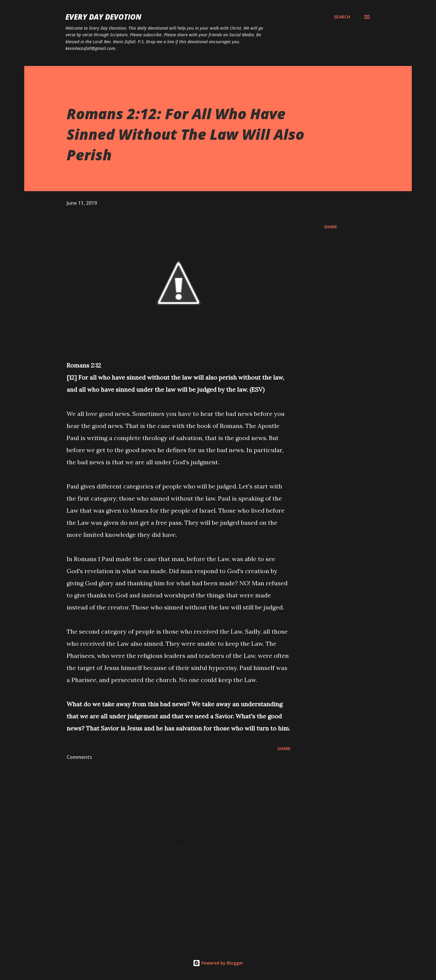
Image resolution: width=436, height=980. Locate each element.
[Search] (342, 17)
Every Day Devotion (103, 17)
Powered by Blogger (218, 963)
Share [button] (331, 227)
